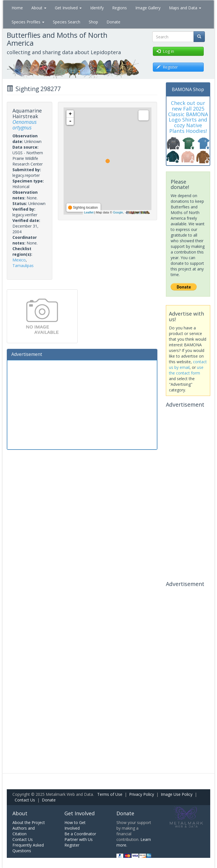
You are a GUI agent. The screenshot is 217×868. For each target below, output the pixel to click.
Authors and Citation (24, 831)
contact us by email (188, 364)
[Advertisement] (82, 404)
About (39, 8)
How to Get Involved (75, 825)
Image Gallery (148, 8)
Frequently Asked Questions (28, 848)
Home (17, 8)
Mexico (19, 260)
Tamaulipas (23, 266)
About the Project (29, 822)
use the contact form (186, 370)
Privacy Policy (142, 794)
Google (118, 212)
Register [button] (167, 67)
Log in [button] (165, 51)
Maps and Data (185, 8)
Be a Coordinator (80, 834)
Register (72, 845)
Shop (93, 22)
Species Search (67, 22)
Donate (113, 22)
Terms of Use (110, 794)
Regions (120, 8)
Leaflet (89, 212)
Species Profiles (28, 22)
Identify (97, 8)
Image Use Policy (177, 794)
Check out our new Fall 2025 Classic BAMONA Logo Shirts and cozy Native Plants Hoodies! (188, 117)
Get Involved (68, 8)
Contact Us (25, 800)
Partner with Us (79, 839)
